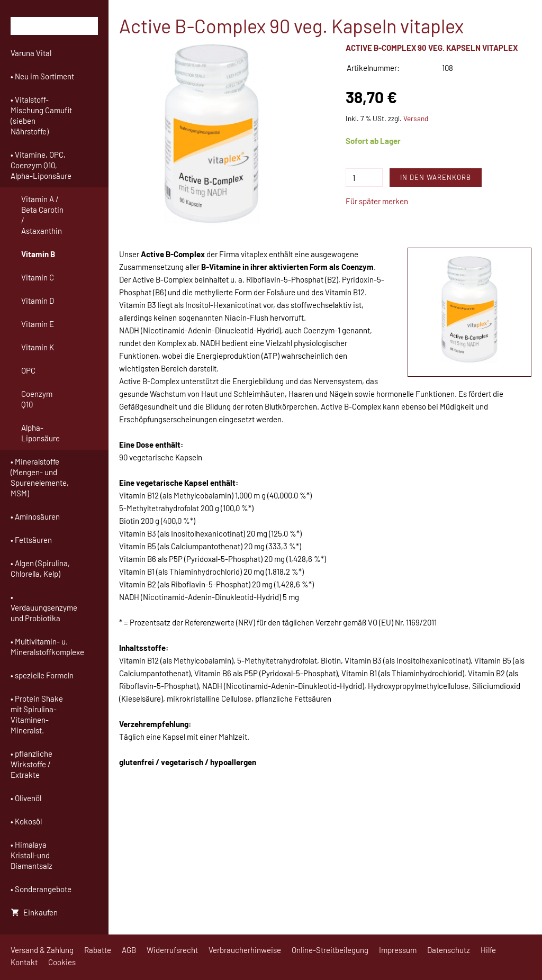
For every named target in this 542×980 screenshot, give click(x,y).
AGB (129, 950)
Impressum (398, 950)
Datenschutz (449, 950)
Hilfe (488, 950)
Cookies (62, 962)
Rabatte (98, 950)
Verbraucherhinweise (245, 950)
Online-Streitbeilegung (330, 950)
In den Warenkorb (436, 177)
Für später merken (377, 201)
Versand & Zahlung (42, 950)
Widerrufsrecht (172, 950)
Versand (416, 118)
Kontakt (24, 962)
